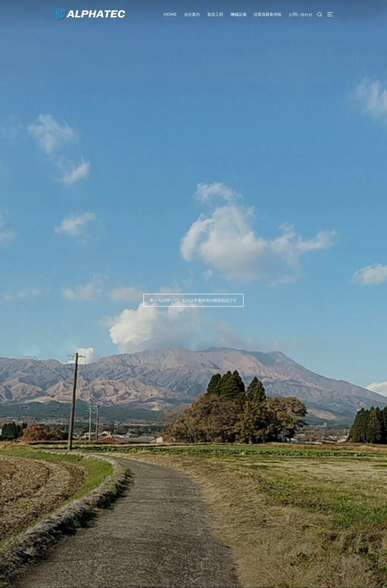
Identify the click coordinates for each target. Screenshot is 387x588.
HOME (170, 14)
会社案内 (192, 14)
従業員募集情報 (268, 14)
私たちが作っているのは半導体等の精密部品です (193, 300)
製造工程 (215, 14)
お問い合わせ (301, 14)
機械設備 (238, 14)
